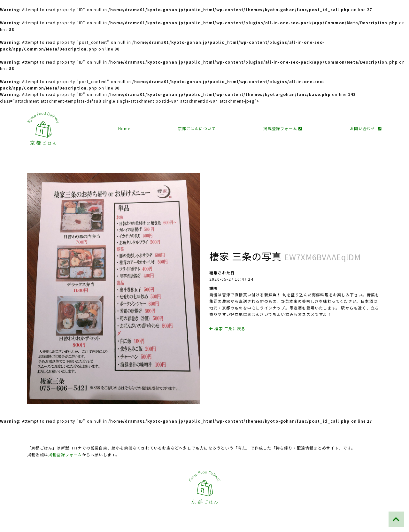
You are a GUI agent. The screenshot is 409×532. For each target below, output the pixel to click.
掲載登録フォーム (283, 128)
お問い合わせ (366, 128)
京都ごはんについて (197, 128)
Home (124, 128)
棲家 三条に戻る (227, 329)
